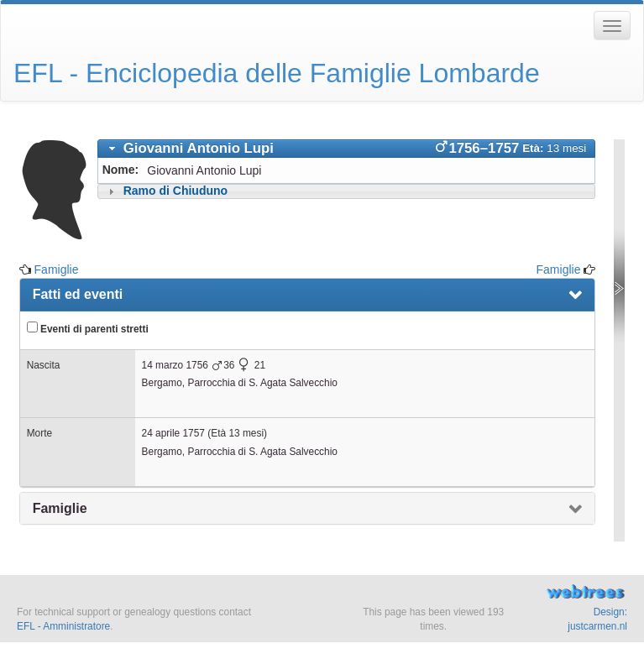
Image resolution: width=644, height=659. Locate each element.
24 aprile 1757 (173, 433)
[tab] (347, 149)
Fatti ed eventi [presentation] (78, 294)
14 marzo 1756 (175, 365)
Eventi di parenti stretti (88, 328)
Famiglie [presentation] (60, 508)
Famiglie (57, 269)
